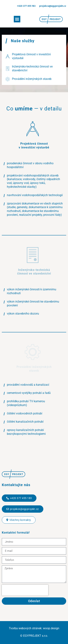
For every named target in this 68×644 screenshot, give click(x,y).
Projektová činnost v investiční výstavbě (34, 146)
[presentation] (25, 590)
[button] (17, 19)
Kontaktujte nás (16, 485)
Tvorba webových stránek (25, 628)
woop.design (51, 628)
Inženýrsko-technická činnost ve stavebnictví (34, 272)
